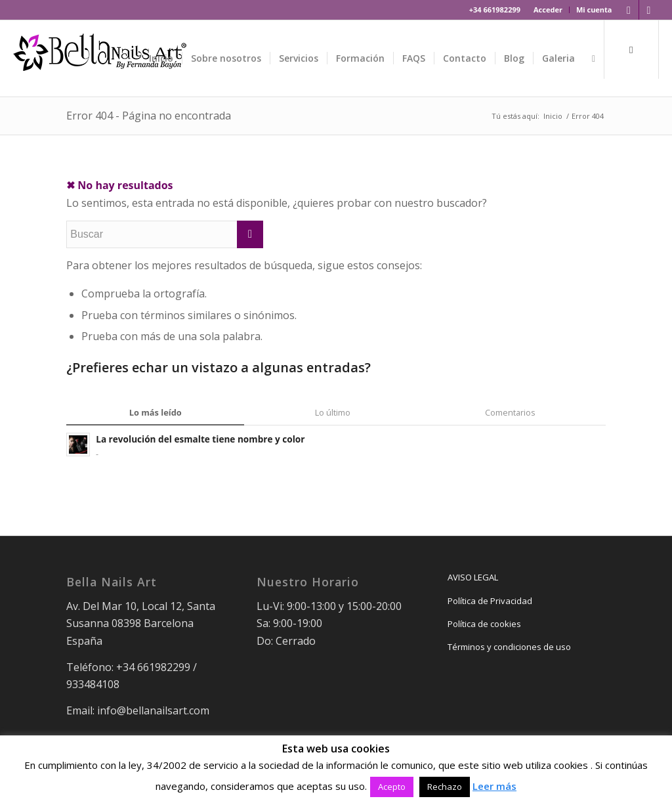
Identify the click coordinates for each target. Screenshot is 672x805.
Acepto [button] (392, 787)
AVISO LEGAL (473, 577)
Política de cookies (484, 624)
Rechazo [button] (445, 787)
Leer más (494, 786)
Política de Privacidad (490, 601)
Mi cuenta (594, 10)
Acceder (548, 10)
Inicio (553, 116)
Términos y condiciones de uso (509, 647)
